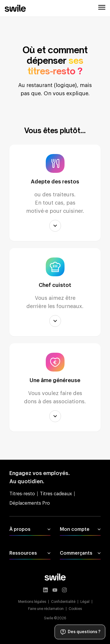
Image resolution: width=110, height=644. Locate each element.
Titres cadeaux (56, 494)
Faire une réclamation (46, 609)
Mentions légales (32, 602)
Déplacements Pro (30, 503)
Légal (85, 602)
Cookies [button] (75, 609)
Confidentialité (63, 602)
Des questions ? (80, 632)
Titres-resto (22, 494)
